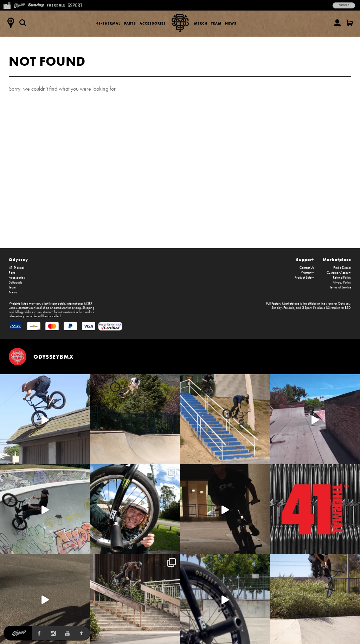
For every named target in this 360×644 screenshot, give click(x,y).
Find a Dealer (342, 268)
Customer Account (339, 273)
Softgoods (15, 282)
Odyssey (18, 259)
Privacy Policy (342, 282)
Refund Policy (342, 278)
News (231, 23)
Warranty (307, 273)
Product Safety (304, 278)
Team (216, 23)
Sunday (277, 308)
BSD (348, 308)
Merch (201, 23)
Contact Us (307, 268)
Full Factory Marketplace (283, 304)
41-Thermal (108, 23)
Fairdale (289, 308)
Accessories (153, 23)
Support (344, 5)
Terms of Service (340, 287)
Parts (130, 23)
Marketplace (337, 259)
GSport (307, 308)
